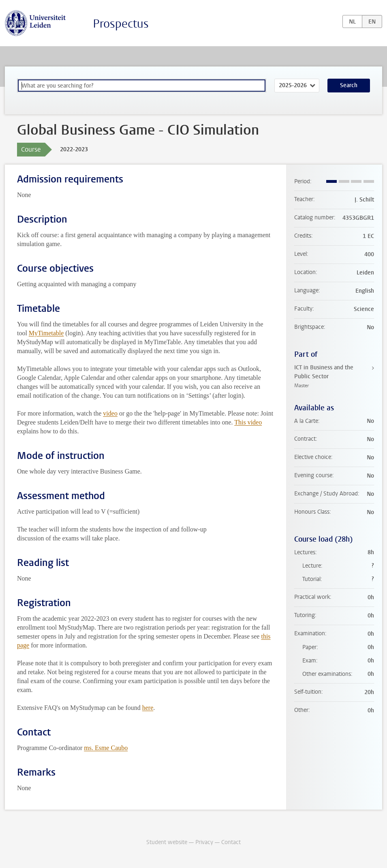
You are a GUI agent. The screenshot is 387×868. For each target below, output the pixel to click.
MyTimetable (46, 333)
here (148, 708)
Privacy (204, 842)
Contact (231, 842)
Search (349, 85)
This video (248, 422)
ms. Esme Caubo (106, 748)
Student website (167, 842)
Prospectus (121, 24)
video (110, 413)
